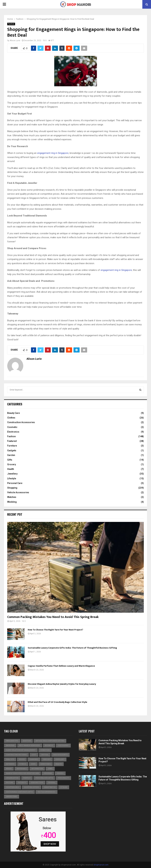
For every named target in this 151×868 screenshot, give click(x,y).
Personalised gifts (44, 778)
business (49, 745)
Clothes (11, 418)
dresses (47, 759)
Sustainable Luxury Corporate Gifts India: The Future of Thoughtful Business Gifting (72, 648)
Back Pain (10, 745)
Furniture (12, 446)
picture (10, 783)
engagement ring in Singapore (53, 153)
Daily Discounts (60, 755)
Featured (12, 441)
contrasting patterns (16, 755)
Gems (33, 764)
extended (10, 764)
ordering (48, 773)
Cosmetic (12, 427)
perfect (27, 778)
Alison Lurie (15, 41)
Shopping (12, 488)
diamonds (34, 759)
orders (60, 773)
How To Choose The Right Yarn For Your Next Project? (55, 630)
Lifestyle (12, 479)
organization (12, 778)
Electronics (13, 432)
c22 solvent (63, 745)
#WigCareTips (12, 741)
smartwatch (50, 787)
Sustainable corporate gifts (19, 792)
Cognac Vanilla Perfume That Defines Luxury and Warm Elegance (61, 666)
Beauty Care (13, 413)
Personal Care (15, 483)
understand (12, 797)
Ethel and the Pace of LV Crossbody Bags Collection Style (57, 702)
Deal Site (10, 759)
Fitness (23, 764)
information (37, 769)
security (22, 783)
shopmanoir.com (101, 865)
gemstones (46, 764)
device (22, 759)
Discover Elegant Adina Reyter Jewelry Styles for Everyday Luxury (62, 684)
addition (27, 741)
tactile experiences (46, 792)
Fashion (11, 24)
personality (63, 778)
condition (45, 750)
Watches (12, 497)
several (52, 783)
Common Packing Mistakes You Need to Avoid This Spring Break (53, 617)
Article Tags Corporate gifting (50, 741)
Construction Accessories (21, 422)
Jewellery (12, 474)
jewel (50, 769)
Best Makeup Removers (30, 745)
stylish (64, 787)
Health (11, 469)
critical (45, 755)
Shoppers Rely (13, 787)
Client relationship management (21, 750)
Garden (11, 455)
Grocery (12, 464)
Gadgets (12, 450)
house (9, 769)
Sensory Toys (37, 783)
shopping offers (32, 787)
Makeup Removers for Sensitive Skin (22, 773)
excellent (60, 759)
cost (34, 755)
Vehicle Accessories (18, 492)
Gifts (10, 460)
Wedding (12, 502)
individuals (22, 769)
